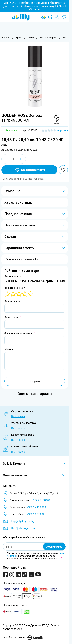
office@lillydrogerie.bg (22, 528)
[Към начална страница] (5, 38)
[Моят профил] (57, 17)
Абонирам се (54, 547)
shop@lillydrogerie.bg (22, 521)
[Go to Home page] (21, 17)
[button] (56, 119)
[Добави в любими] (63, 170)
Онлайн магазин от (23, 638)
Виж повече (18, 416)
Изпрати (35, 381)
